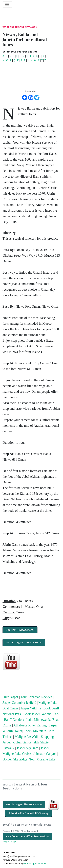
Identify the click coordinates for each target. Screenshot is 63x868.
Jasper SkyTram (27, 748)
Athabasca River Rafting (30, 725)
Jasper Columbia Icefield (19, 703)
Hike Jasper (10, 697)
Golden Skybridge (15, 759)
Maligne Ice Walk (27, 737)
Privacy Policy (9, 842)
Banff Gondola (14, 720)
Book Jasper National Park (41, 714)
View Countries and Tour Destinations (28, 836)
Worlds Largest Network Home (24, 642)
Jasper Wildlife (31, 708)
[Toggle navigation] (7, 5)
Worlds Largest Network (20, 27)
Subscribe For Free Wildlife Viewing (28, 813)
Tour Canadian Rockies (36, 697)
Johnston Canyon (45, 754)
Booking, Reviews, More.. (20, 630)
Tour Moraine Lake (42, 759)
